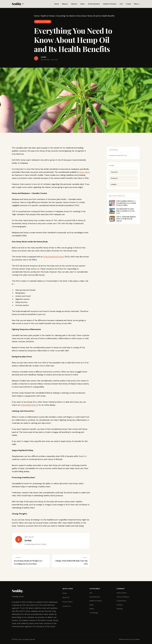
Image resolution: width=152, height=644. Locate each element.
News (83, 4)
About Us (66, 598)
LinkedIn (114, 186)
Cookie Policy (121, 601)
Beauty (65, 4)
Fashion (74, 4)
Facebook (114, 180)
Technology (94, 613)
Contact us (67, 606)
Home (57, 4)
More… (137, 4)
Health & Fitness (110, 4)
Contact (120, 605)
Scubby (18, 4)
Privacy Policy (68, 602)
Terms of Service (123, 597)
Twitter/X (114, 174)
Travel (128, 4)
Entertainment (94, 4)
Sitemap (120, 609)
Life (121, 4)
